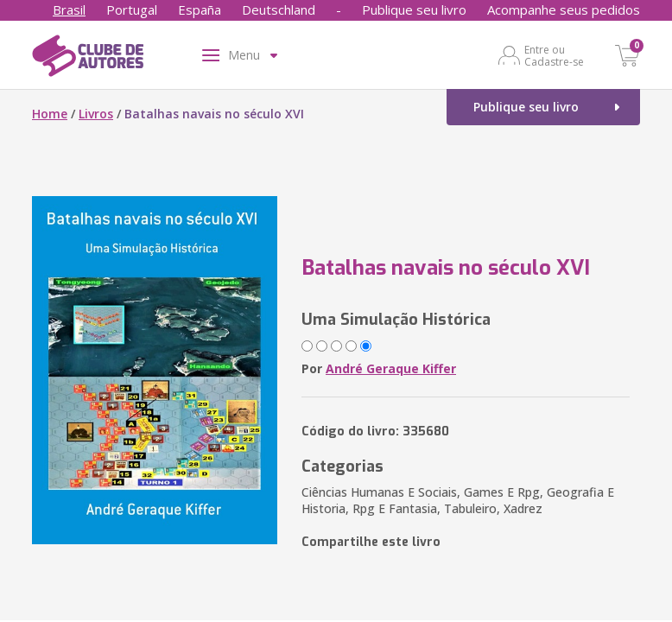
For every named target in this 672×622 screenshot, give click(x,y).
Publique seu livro (414, 10)
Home (50, 114)
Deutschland (279, 10)
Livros (96, 114)
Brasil (69, 10)
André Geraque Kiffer (391, 368)
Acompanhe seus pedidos (564, 10)
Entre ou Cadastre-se (554, 55)
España (200, 10)
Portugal (132, 10)
